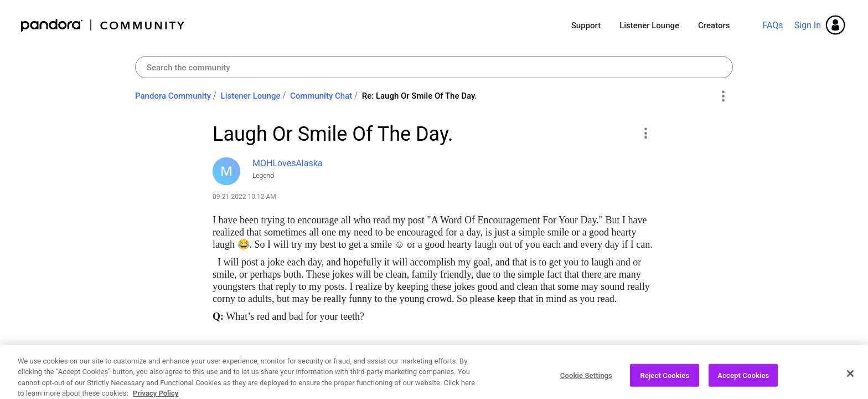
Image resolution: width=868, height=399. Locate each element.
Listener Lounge (649, 25)
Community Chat (321, 96)
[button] (645, 133)
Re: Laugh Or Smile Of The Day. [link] (420, 96)
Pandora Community (103, 25)
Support (586, 25)
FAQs (773, 25)
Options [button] (723, 96)
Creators (714, 25)
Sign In (808, 25)
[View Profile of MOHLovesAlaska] (288, 163)
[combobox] (434, 67)
